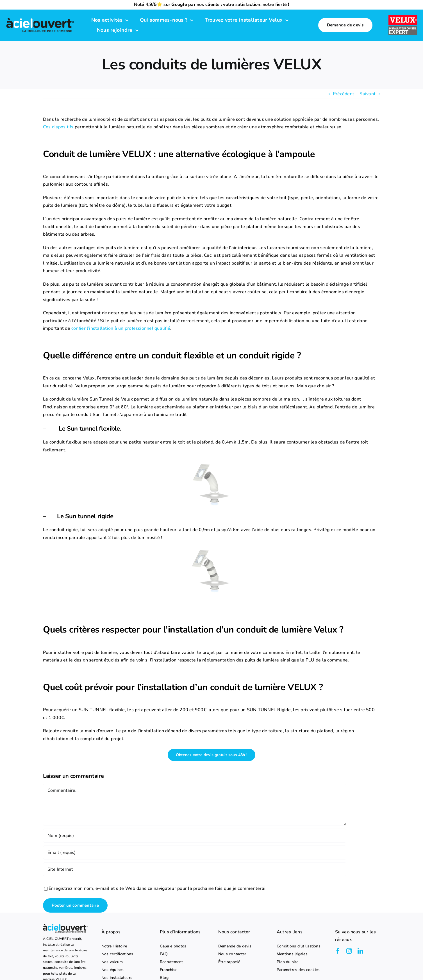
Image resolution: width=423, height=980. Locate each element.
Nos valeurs (112, 962)
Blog (164, 978)
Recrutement (171, 962)
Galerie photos (173, 946)
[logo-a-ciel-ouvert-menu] (40, 19)
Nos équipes (113, 970)
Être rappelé (229, 962)
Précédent (344, 94)
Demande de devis (235, 946)
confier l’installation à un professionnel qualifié (121, 328)
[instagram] (349, 951)
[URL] (195, 869)
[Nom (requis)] (195, 836)
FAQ (164, 954)
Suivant (368, 94)
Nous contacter (232, 954)
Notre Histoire (114, 946)
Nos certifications (117, 954)
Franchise (169, 970)
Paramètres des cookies (298, 970)
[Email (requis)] (195, 852)
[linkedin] (360, 951)
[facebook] (338, 951)
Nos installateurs (117, 978)
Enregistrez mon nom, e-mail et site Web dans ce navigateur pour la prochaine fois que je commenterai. (158, 888)
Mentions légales (292, 954)
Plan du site (287, 962)
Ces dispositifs (58, 127)
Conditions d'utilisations (299, 946)
